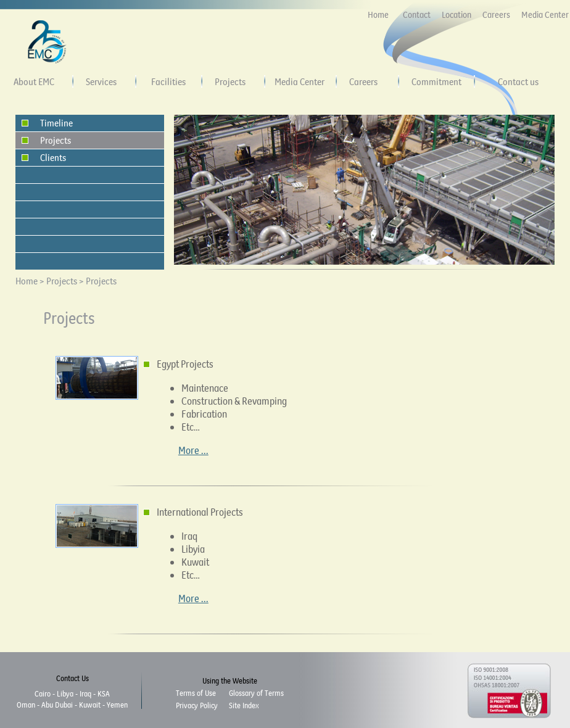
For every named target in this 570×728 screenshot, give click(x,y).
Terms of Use (196, 693)
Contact (417, 15)
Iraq (85, 693)
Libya (65, 693)
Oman (26, 705)
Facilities (168, 81)
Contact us (518, 81)
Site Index (244, 705)
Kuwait (90, 705)
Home (378, 15)
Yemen (117, 705)
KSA (104, 693)
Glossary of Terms (256, 693)
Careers (496, 15)
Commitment (436, 81)
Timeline (56, 123)
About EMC (34, 81)
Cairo (43, 693)
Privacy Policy (197, 705)
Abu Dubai (57, 705)
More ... (193, 450)
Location (456, 15)
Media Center (545, 15)
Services (101, 81)
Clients (53, 157)
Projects (230, 81)
